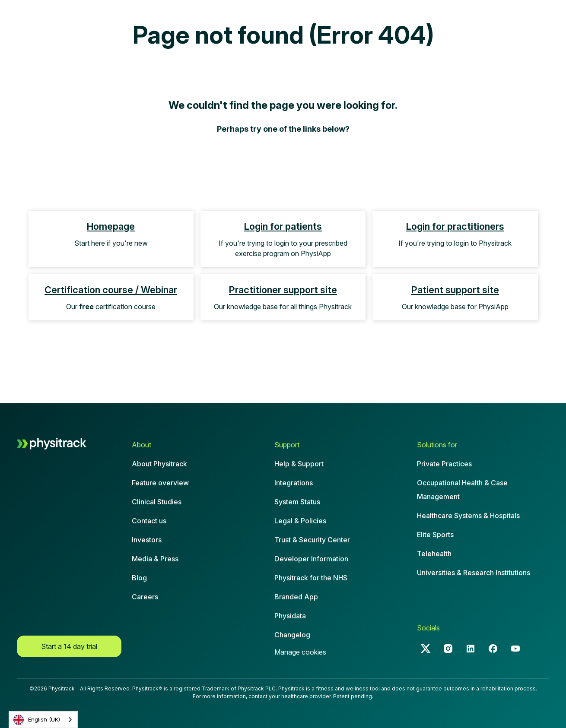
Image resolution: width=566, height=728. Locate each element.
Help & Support (299, 464)
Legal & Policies (300, 521)
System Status (297, 502)
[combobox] (43, 720)
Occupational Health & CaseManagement (462, 490)
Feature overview (160, 483)
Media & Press (155, 559)
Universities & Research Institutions (474, 573)
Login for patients (283, 226)
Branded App (296, 597)
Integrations (294, 483)
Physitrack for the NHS (311, 578)
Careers (145, 597)
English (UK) (37, 720)
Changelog (292, 635)
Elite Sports (435, 535)
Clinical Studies (157, 502)
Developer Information (311, 559)
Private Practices (444, 464)
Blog (139, 578)
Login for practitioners (455, 226)
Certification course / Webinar (111, 290)
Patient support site (455, 290)
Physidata (290, 616)
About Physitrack (159, 464)
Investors (147, 540)
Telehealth (434, 554)
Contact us (149, 521)
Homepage (111, 226)
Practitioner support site (283, 290)
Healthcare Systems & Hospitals (468, 516)
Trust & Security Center (312, 540)
